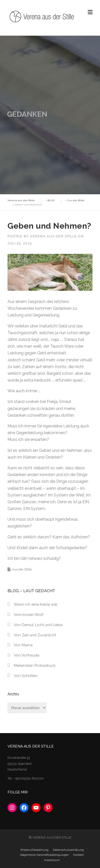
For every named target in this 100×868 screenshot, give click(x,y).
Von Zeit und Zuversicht (35, 635)
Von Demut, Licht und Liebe (38, 625)
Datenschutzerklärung (68, 850)
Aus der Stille (22, 569)
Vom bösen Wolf (28, 615)
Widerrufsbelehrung (34, 850)
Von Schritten (26, 676)
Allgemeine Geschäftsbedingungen (44, 855)
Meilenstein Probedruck (35, 666)
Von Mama (23, 645)
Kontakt (78, 855)
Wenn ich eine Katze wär (36, 604)
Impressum (52, 860)
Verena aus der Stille (53, 236)
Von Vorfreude (26, 655)
